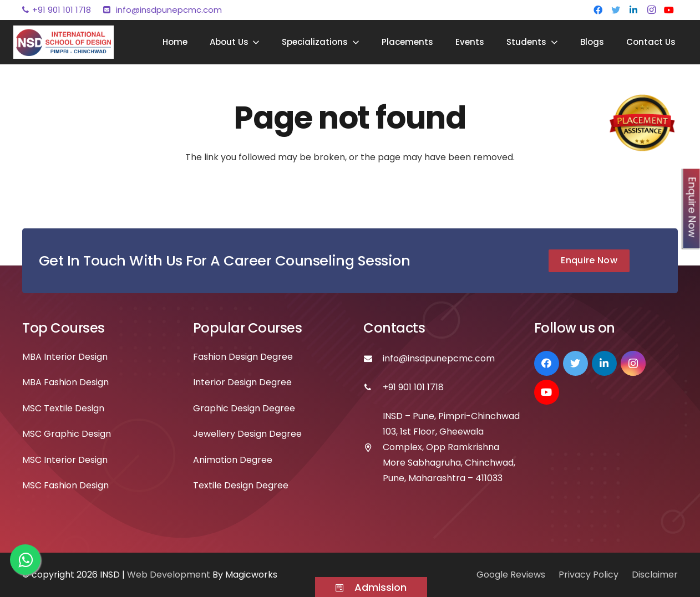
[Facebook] (598, 10)
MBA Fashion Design (65, 382)
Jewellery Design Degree (247, 434)
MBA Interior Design (65, 357)
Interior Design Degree (242, 382)
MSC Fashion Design (65, 485)
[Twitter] (616, 10)
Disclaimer (655, 575)
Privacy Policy (589, 575)
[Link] (64, 42)
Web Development (170, 575)
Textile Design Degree (241, 485)
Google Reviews (511, 575)
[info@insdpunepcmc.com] (373, 359)
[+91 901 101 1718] (373, 387)
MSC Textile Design (63, 408)
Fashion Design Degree (243, 357)
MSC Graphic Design (67, 434)
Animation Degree (233, 460)
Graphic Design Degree (244, 408)
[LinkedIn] (633, 10)
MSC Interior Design (65, 460)
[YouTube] (669, 10)
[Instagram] (651, 10)
